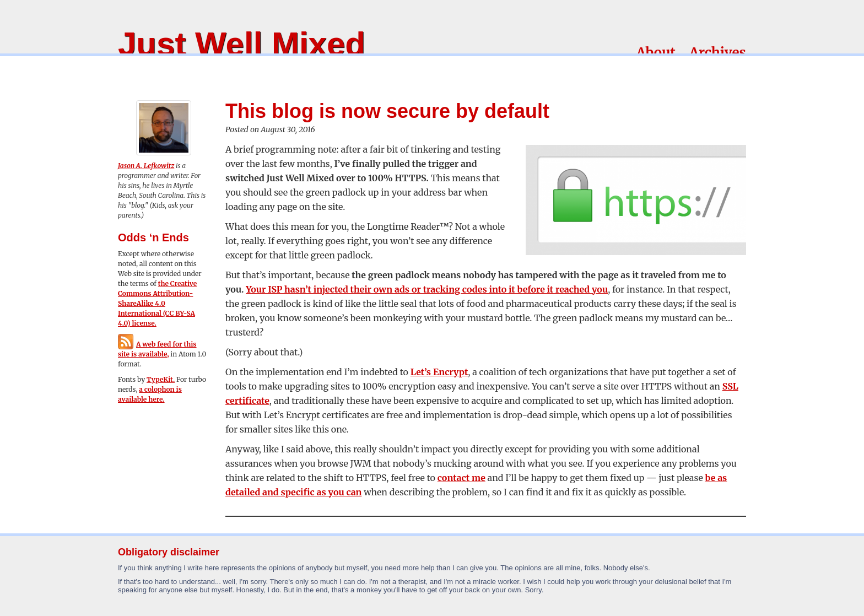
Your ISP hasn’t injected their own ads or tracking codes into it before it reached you (427, 289)
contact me (461, 478)
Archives (718, 53)
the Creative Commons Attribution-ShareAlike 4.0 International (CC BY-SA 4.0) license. (157, 303)
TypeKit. (161, 379)
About (656, 53)
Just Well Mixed (242, 44)
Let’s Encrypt (439, 372)
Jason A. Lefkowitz (146, 166)
